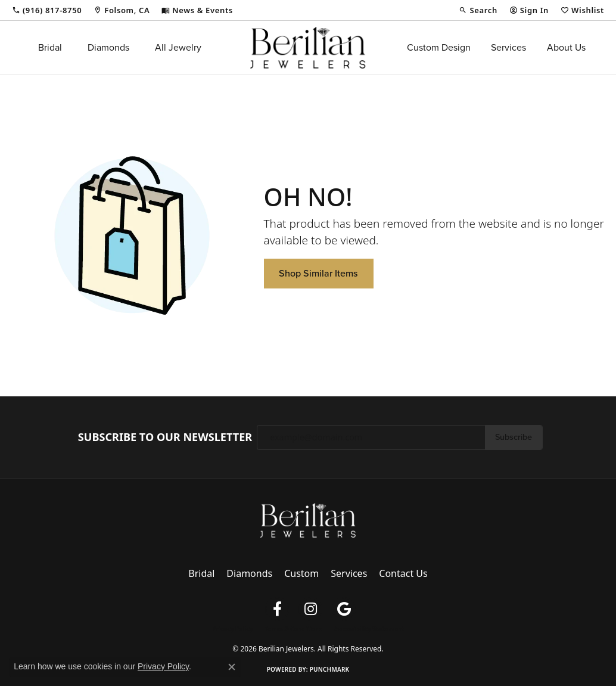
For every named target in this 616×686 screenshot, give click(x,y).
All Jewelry (178, 47)
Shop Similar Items (318, 273)
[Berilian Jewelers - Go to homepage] (308, 519)
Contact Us (403, 573)
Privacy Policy (232, 629)
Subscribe (514, 437)
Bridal (50, 47)
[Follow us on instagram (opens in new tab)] (310, 609)
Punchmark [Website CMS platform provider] (330, 669)
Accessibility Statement (369, 629)
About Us (566, 47)
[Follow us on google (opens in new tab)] (344, 609)
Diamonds (108, 47)
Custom (301, 573)
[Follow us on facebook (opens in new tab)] (277, 609)
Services (508, 47)
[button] (478, 10)
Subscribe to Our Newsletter (165, 437)
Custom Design (439, 47)
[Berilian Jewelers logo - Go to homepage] (308, 48)
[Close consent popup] (232, 667)
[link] (47, 10)
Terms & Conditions (293, 629)
